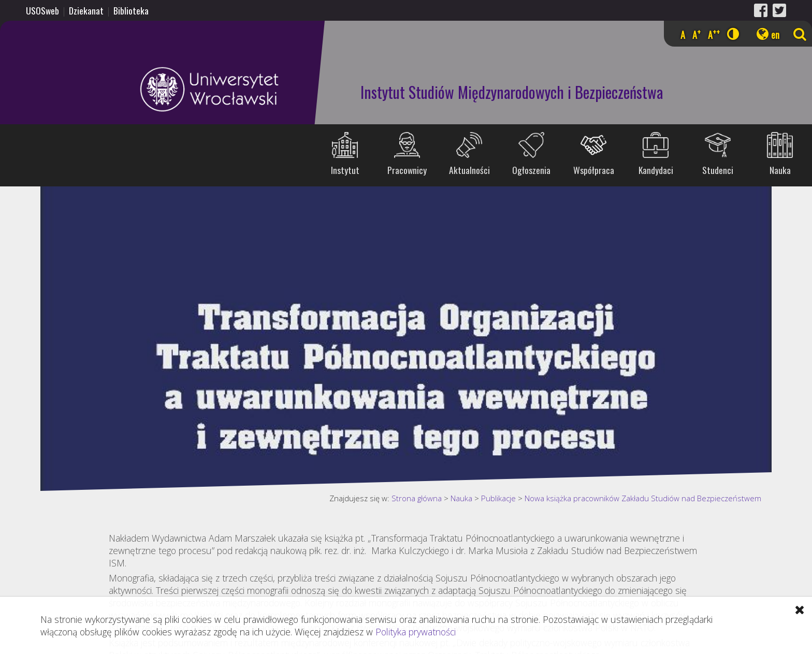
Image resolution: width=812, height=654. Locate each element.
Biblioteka (131, 10)
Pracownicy (407, 170)
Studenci (718, 170)
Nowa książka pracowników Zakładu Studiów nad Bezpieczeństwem (643, 498)
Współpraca (594, 170)
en (775, 35)
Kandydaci (656, 170)
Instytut (345, 170)
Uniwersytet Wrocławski (142, 89)
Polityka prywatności (416, 632)
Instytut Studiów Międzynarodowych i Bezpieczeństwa (512, 92)
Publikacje (498, 498)
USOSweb (42, 10)
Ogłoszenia (531, 170)
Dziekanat (86, 10)
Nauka (780, 170)
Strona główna (417, 498)
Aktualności (469, 170)
